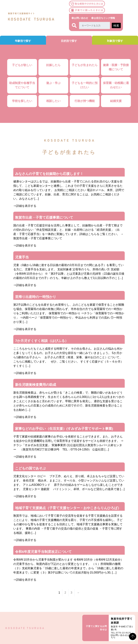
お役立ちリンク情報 (104, 18)
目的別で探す (69, 41)
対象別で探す (115, 41)
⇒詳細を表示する (25, 206)
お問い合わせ (81, 18)
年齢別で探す (23, 41)
